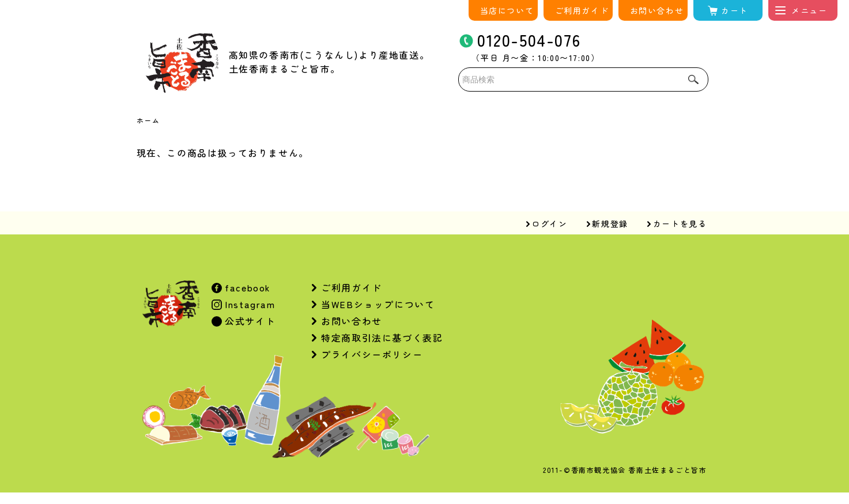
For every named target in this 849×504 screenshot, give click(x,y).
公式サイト (249, 321)
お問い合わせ (657, 10)
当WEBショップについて (378, 304)
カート (735, 10)
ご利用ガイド (582, 10)
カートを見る (680, 223)
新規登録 (610, 223)
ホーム (148, 120)
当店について (507, 10)
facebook (246, 287)
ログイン (549, 223)
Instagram (249, 304)
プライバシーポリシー (372, 354)
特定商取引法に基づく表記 (382, 338)
